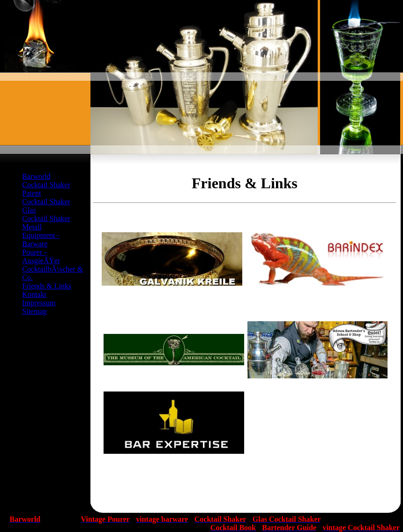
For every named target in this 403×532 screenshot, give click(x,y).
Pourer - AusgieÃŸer (41, 256)
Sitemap (34, 311)
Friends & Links (47, 286)
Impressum (39, 303)
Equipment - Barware (41, 240)
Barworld (36, 176)
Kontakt (34, 294)
